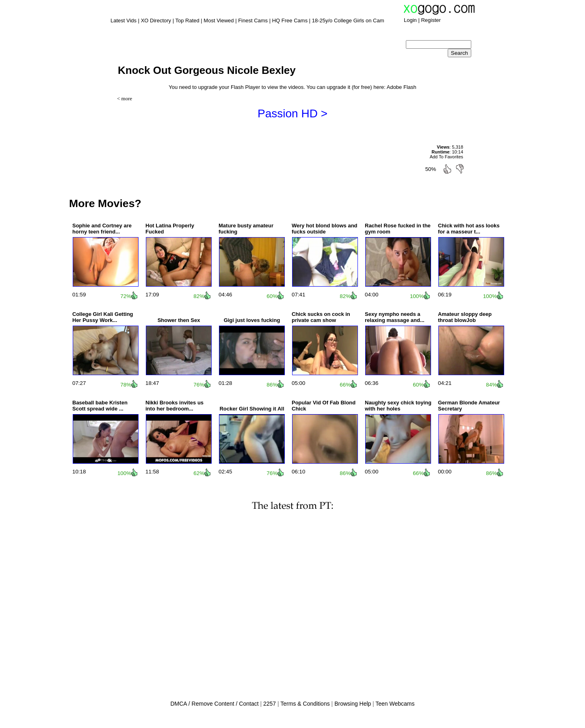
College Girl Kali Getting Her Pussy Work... (103, 317)
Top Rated (187, 21)
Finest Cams (253, 21)
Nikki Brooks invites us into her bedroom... (174, 406)
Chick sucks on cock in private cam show (321, 317)
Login (410, 20)
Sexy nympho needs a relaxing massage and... (395, 317)
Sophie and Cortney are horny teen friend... (102, 229)
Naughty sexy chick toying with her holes (398, 406)
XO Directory (156, 21)
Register (431, 20)
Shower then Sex (179, 320)
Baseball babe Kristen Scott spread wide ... (100, 406)
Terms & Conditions (305, 704)
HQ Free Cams (290, 21)
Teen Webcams (395, 704)
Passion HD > (292, 113)
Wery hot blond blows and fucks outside (325, 229)
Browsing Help (353, 704)
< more (125, 98)
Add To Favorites (446, 157)
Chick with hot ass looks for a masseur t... (469, 229)
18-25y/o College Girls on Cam (348, 21)
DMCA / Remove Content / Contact (214, 704)
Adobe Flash (402, 87)
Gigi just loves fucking (252, 320)
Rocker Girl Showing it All (252, 409)
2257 (270, 704)
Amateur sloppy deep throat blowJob (465, 317)
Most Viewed (219, 21)
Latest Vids (123, 21)
